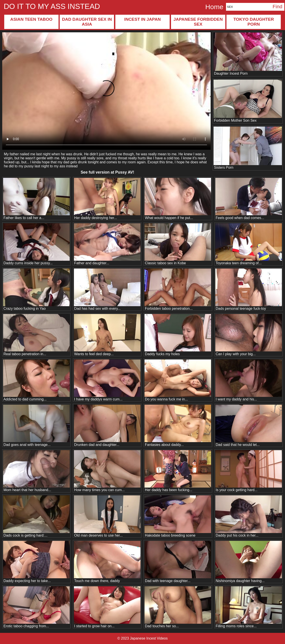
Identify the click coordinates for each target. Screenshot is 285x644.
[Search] (248, 7)
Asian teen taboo (31, 19)
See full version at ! (107, 172)
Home (214, 7)
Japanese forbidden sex (198, 22)
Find (277, 7)
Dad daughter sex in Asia (87, 22)
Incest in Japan (142, 19)
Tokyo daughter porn (254, 22)
